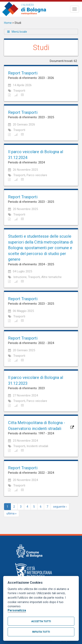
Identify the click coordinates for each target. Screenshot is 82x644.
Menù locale (19, 32)
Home (8, 23)
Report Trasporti (23, 73)
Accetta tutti (41, 621)
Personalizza (17, 610)
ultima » (11, 513)
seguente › (60, 507)
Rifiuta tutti (41, 632)
